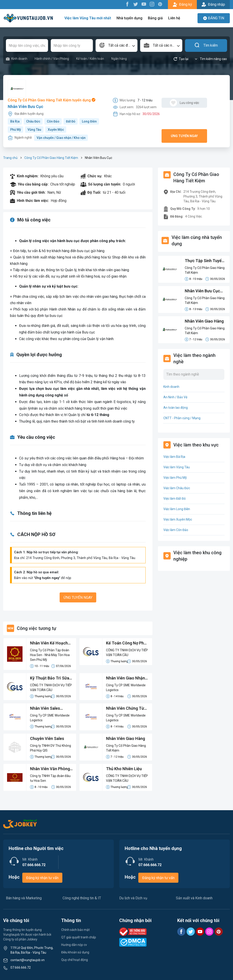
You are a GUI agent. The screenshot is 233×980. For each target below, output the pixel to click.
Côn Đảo (53, 121)
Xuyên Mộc (56, 130)
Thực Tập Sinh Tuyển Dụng (204, 261)
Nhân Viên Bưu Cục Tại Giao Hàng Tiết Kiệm (203, 291)
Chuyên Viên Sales (47, 738)
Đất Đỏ (71, 121)
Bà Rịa (15, 121)
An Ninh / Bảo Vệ (175, 397)
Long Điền (89, 121)
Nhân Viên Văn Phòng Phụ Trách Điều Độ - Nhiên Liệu (50, 769)
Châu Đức (33, 121)
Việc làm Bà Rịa (174, 457)
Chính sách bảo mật (75, 930)
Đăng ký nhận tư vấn (42, 878)
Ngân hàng (119, 59)
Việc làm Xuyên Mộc (178, 519)
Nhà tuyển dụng (129, 18)
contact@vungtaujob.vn (28, 960)
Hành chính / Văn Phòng (52, 59)
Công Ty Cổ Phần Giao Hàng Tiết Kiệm (51, 158)
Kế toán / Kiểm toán (90, 59)
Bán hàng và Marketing (24, 898)
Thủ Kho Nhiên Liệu (124, 769)
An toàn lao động (176, 408)
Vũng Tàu (34, 130)
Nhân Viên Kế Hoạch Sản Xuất (49, 643)
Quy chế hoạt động (75, 960)
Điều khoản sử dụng (75, 952)
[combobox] (117, 45)
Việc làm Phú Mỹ (175, 478)
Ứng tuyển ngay (184, 136)
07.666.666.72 (21, 967)
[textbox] (117, 45)
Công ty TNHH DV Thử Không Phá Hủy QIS (51, 748)
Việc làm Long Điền (177, 509)
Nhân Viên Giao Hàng (126, 738)
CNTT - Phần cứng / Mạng (182, 418)
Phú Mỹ (16, 130)
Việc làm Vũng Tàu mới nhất (88, 18)
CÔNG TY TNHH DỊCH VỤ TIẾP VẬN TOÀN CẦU (127, 653)
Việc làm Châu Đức (177, 488)
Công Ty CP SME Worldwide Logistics (126, 688)
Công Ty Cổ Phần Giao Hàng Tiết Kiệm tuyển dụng (52, 100)
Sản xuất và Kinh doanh (194, 898)
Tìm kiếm (206, 45)
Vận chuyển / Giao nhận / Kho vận (61, 138)
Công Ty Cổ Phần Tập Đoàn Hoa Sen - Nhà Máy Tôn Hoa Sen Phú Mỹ (50, 655)
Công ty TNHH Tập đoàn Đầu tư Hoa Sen (50, 778)
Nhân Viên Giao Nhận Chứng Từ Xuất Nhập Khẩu (126, 678)
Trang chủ (10, 158)
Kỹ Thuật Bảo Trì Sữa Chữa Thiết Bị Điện (50, 678)
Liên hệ (174, 18)
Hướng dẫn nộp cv (74, 945)
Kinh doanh (17, 59)
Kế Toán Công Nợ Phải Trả (127, 643)
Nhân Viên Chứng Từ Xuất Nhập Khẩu (125, 709)
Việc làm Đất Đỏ (175, 499)
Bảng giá (155, 18)
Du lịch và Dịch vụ (133, 898)
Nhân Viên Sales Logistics (45, 709)
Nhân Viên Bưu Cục (25, 107)
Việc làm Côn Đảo (176, 530)
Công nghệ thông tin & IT (82, 898)
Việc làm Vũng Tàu (177, 467)
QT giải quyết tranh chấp (79, 937)
